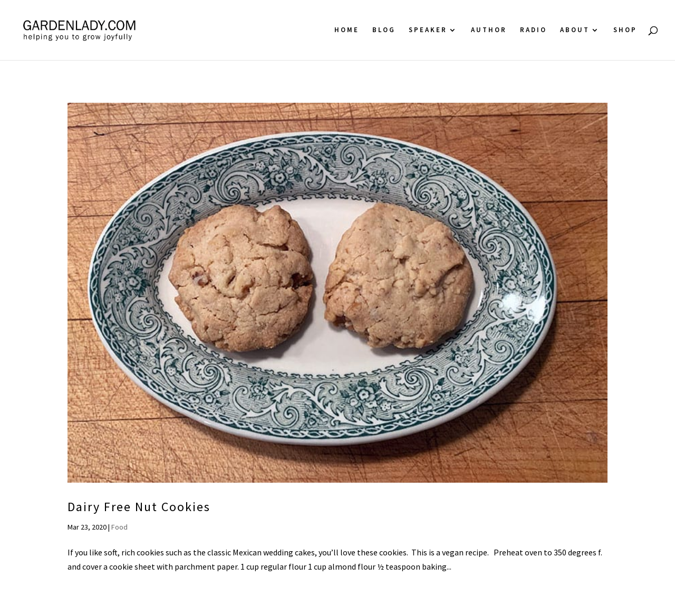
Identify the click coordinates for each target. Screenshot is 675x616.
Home (347, 30)
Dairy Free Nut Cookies (139, 507)
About (575, 30)
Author (489, 30)
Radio (533, 30)
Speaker (428, 30)
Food (119, 527)
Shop (625, 30)
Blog (384, 30)
